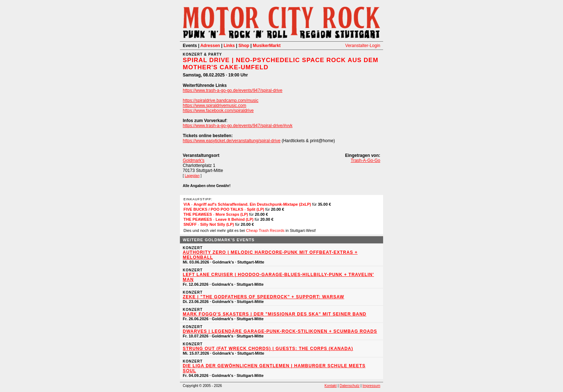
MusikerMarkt (267, 46)
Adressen (210, 46)
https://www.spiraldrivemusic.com (215, 106)
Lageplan (192, 176)
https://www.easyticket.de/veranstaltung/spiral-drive (232, 141)
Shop (244, 46)
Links (229, 46)
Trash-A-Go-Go (366, 160)
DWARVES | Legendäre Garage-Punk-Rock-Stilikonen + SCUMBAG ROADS (280, 331)
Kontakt (331, 386)
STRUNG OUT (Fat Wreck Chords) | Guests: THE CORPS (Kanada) (268, 349)
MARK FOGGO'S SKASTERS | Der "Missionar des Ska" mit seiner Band (274, 314)
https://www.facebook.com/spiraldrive (218, 111)
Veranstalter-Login (363, 46)
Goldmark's (194, 160)
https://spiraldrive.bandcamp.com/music (221, 101)
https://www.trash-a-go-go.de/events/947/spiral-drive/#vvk (238, 126)
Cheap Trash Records (265, 230)
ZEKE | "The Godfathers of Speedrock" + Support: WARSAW (264, 297)
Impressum (371, 386)
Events (190, 46)
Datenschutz (350, 386)
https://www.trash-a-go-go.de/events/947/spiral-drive (232, 90)
